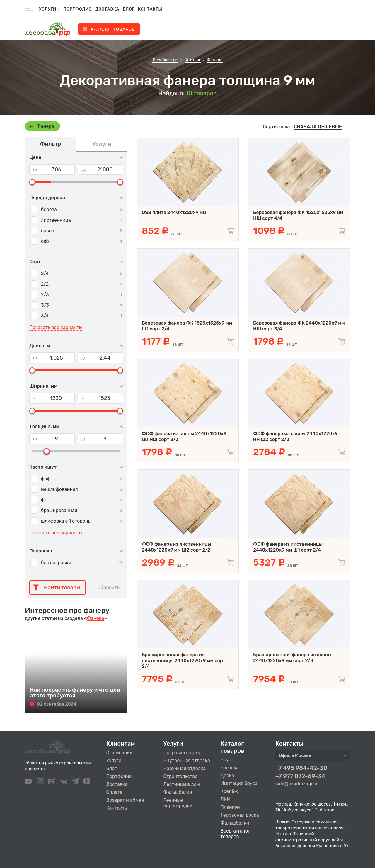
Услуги (114, 761)
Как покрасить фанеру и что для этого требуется (75, 693)
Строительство (181, 776)
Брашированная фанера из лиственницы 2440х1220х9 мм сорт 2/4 (184, 661)
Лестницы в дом (182, 784)
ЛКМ (226, 799)
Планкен (230, 807)
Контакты (150, 9)
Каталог (113, 29)
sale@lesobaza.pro (296, 784)
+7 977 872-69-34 (300, 776)
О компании (120, 753)
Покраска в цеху (182, 753)
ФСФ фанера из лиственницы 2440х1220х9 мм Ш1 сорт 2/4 (288, 547)
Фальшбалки (178, 792)
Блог (128, 9)
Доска (227, 775)
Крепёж (229, 791)
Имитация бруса (239, 783)
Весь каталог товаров (235, 834)
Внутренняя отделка (187, 761)
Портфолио (77, 9)
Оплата (114, 792)
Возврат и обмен (125, 800)
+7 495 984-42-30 (301, 768)
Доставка (107, 9)
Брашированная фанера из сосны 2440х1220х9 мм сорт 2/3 (292, 658)
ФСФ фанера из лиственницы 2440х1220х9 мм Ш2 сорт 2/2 (177, 547)
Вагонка (230, 768)
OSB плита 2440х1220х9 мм (174, 212)
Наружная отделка (185, 768)
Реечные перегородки (178, 803)
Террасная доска (240, 815)
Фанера (45, 126)
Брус (226, 760)
